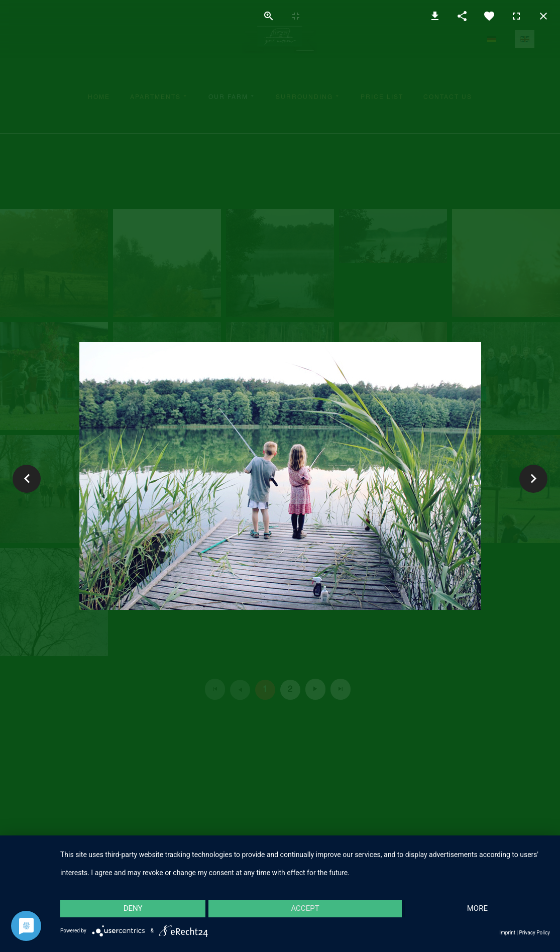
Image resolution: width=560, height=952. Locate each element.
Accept (305, 908)
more (477, 908)
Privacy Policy (534, 933)
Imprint (507, 933)
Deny (133, 908)
